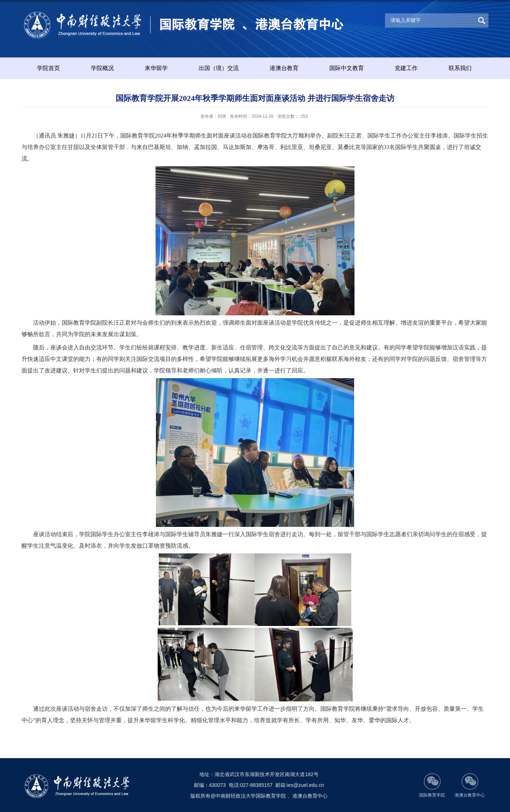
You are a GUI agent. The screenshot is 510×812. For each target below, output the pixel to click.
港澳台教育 (284, 68)
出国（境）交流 (219, 68)
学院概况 (102, 68)
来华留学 (156, 68)
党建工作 (406, 68)
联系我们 (460, 68)
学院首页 (48, 68)
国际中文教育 (347, 68)
